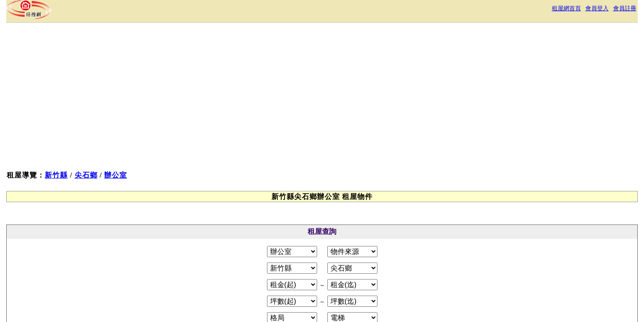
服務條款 (267, 242)
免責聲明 (345, 242)
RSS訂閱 (416, 242)
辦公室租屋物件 (150, 163)
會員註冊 (522, 11)
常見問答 (381, 242)
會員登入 (489, 11)
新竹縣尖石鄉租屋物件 (161, 150)
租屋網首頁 (453, 11)
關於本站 (231, 242)
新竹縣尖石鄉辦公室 (157, 176)
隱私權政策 (306, 242)
